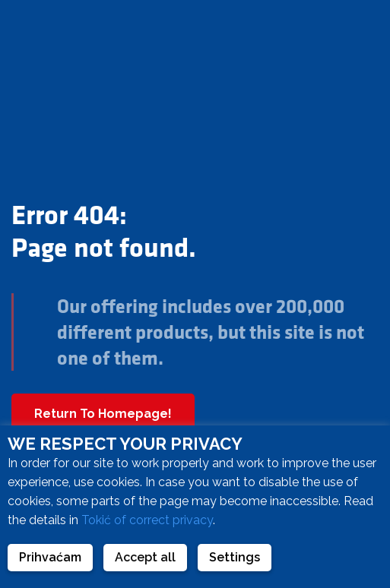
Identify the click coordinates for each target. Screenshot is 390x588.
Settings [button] (235, 557)
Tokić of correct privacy (147, 520)
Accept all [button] (145, 557)
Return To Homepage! (103, 414)
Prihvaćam (50, 557)
